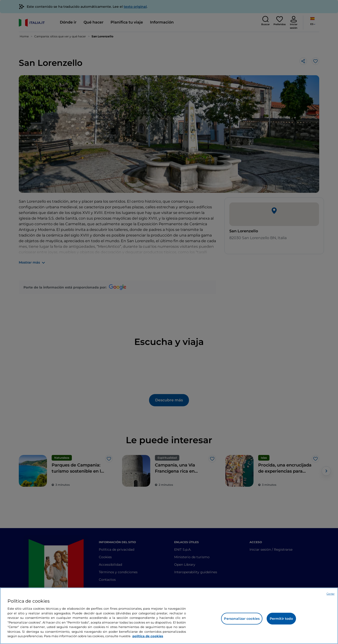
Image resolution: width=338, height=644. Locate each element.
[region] (169, 616)
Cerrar (330, 594)
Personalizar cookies (242, 619)
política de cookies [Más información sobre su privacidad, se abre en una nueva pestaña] (148, 636)
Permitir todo (281, 619)
